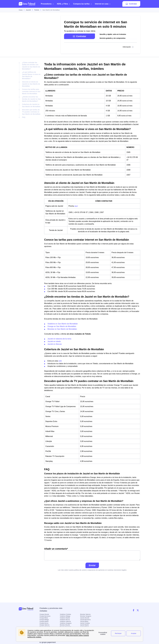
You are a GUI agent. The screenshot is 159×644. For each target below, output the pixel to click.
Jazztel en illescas (55, 344)
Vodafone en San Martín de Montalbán (63, 324)
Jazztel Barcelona (85, 620)
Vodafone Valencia (65, 621)
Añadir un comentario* (92, 554)
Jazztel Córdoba (85, 623)
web (60, 361)
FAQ (24, 117)
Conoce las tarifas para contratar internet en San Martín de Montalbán (31, 91)
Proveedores (47, 4)
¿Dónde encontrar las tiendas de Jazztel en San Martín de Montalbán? (31, 99)
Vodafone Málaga (65, 616)
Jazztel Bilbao (84, 621)
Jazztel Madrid (84, 625)
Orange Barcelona (45, 616)
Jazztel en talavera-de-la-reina (59, 339)
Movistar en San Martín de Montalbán (62, 329)
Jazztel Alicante (85, 618)
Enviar (92, 565)
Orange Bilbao (44, 618)
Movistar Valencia (85, 614)
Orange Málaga (44, 620)
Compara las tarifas (82, 4)
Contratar (131, 4)
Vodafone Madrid (65, 618)
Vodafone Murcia (65, 620)
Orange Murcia (44, 623)
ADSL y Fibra (63, 4)
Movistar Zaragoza (86, 616)
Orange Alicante (44, 614)
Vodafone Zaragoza (66, 623)
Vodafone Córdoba (65, 614)
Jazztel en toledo (54, 341)
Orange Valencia (44, 625)
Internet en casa (103, 4)
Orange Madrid (44, 621)
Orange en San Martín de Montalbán (62, 326)
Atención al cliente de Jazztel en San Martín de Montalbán (31, 84)
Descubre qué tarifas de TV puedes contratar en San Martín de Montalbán (31, 112)
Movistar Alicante (65, 625)
